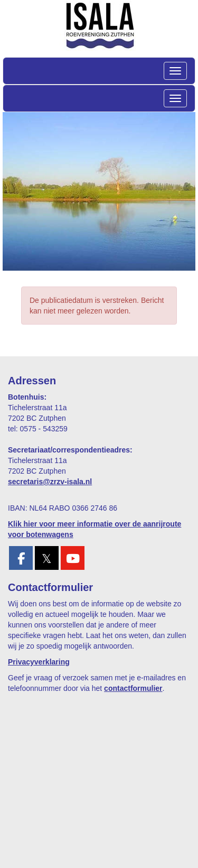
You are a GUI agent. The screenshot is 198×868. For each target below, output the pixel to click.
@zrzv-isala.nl (50, 482)
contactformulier (133, 688)
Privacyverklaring (39, 662)
